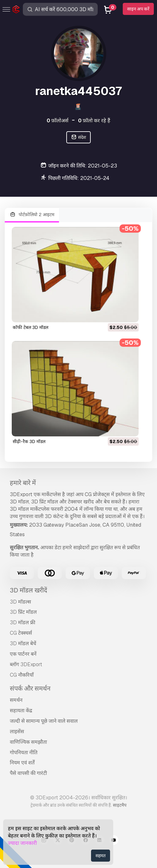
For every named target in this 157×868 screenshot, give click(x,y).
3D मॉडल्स (20, 602)
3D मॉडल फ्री (23, 622)
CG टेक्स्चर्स (21, 633)
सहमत (101, 856)
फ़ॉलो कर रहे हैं (94, 121)
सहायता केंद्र (21, 711)
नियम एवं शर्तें (22, 763)
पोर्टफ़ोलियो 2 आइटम (32, 215)
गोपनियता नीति (24, 752)
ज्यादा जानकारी (22, 843)
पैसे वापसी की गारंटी (28, 773)
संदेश (78, 137)
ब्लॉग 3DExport (26, 664)
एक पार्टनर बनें (23, 654)
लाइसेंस (17, 731)
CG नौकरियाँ (22, 675)
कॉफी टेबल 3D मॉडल (30, 327)
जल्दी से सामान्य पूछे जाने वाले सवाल (44, 721)
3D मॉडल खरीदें (29, 590)
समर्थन (16, 700)
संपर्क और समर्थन (30, 688)
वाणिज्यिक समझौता (28, 742)
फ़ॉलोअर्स (58, 121)
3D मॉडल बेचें (23, 643)
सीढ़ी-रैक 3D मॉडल (29, 441)
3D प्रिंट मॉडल (23, 612)
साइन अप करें (138, 9)
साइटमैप (120, 805)
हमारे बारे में (23, 483)
